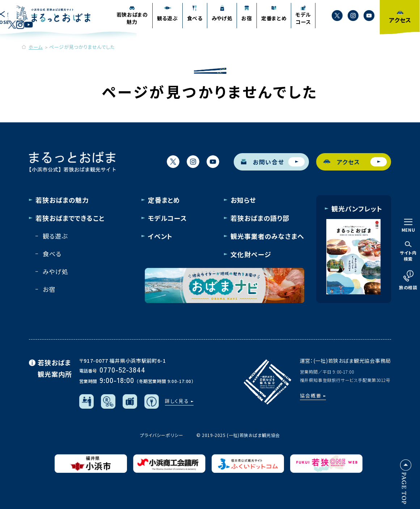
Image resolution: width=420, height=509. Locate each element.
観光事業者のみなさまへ (267, 236)
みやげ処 (55, 271)
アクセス (355, 162)
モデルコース (167, 218)
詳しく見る (177, 401)
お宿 (49, 289)
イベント (160, 236)
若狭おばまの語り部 (260, 218)
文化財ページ (251, 254)
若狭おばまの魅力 (62, 200)
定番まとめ (164, 200)
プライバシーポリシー (162, 435)
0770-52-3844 (122, 369)
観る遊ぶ (55, 236)
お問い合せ (273, 162)
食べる (52, 254)
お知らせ (243, 200)
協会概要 (311, 396)
